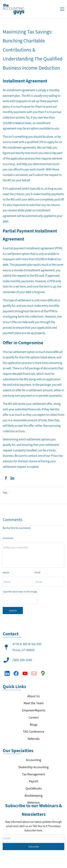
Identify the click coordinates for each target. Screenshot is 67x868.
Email (37, 572)
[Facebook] (16, 671)
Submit (13, 610)
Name (6, 572)
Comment (8, 538)
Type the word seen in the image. (20, 592)
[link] (6, 478)
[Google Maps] (43, 671)
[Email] (34, 671)
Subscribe (34, 828)
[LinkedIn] (7, 671)
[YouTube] (25, 671)
